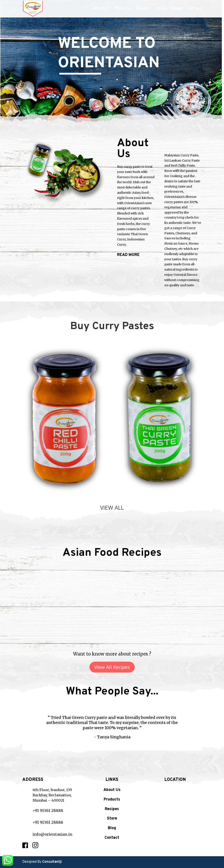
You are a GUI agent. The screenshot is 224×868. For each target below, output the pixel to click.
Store (112, 819)
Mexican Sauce (176, 243)
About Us (101, 9)
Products (123, 9)
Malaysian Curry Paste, (182, 155)
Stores (161, 9)
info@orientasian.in (52, 834)
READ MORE (128, 255)
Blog (112, 828)
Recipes (143, 9)
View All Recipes (112, 667)
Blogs (177, 9)
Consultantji (52, 862)
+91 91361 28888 (48, 810)
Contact (194, 9)
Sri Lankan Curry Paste (182, 160)
